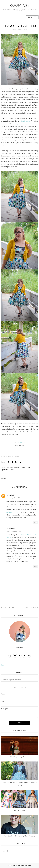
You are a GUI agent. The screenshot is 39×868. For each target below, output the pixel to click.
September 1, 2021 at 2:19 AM (14, 498)
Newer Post (8, 607)
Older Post (31, 607)
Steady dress (25, 121)
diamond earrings (12, 512)
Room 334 (19, 5)
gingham (17, 467)
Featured (10, 467)
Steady (16, 124)
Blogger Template (27, 865)
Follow (3, 665)
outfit (23, 467)
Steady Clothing (22, 443)
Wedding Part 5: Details (19, 757)
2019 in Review (19, 810)
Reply (36, 523)
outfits (28, 467)
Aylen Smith (11, 495)
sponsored (5, 470)
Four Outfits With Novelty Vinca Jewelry (20, 836)
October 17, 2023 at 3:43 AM (14, 531)
